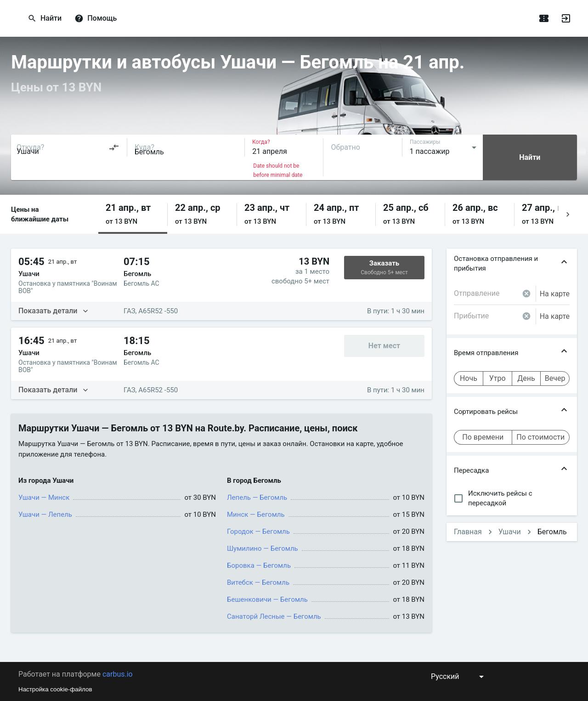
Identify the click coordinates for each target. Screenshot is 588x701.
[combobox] (68, 147)
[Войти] (566, 18)
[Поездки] (544, 18)
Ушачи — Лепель (45, 514)
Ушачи (510, 532)
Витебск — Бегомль (258, 582)
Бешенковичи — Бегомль (267, 599)
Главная (468, 532)
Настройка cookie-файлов (55, 689)
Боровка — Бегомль (259, 565)
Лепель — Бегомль (257, 497)
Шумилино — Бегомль (263, 548)
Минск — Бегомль (256, 514)
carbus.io (118, 674)
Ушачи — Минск (44, 497)
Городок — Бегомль (258, 531)
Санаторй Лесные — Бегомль (274, 616)
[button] (133, 214)
